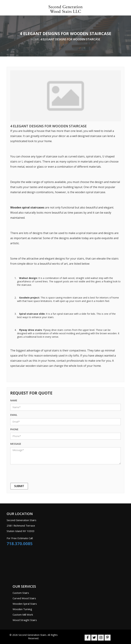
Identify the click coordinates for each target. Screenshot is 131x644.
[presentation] (27, 471)
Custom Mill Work (23, 615)
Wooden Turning (22, 609)
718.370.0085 (20, 544)
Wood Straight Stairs (25, 620)
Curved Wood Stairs (24, 598)
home (35, 39)
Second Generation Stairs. (33, 635)
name (14, 400)
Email (14, 415)
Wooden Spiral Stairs (25, 604)
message (16, 444)
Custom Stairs (21, 593)
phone (14, 429)
